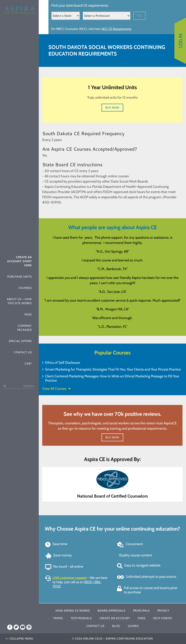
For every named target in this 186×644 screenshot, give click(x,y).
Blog (116, 626)
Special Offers (20, 341)
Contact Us (23, 352)
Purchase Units (20, 277)
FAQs (28, 314)
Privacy (163, 611)
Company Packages (25, 328)
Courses (25, 288)
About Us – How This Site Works (19, 301)
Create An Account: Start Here (19, 261)
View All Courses (56, 389)
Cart (28, 364)
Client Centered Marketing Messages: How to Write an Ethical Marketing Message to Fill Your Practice (112, 378)
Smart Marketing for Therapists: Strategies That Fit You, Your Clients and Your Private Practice (113, 369)
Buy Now (112, 108)
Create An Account (115, 618)
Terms (58, 618)
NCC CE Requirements (116, 29)
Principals (141, 611)
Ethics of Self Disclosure (63, 363)
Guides (133, 626)
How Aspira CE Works (73, 611)
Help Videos (162, 618)
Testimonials (81, 618)
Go (139, 16)
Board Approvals (112, 611)
